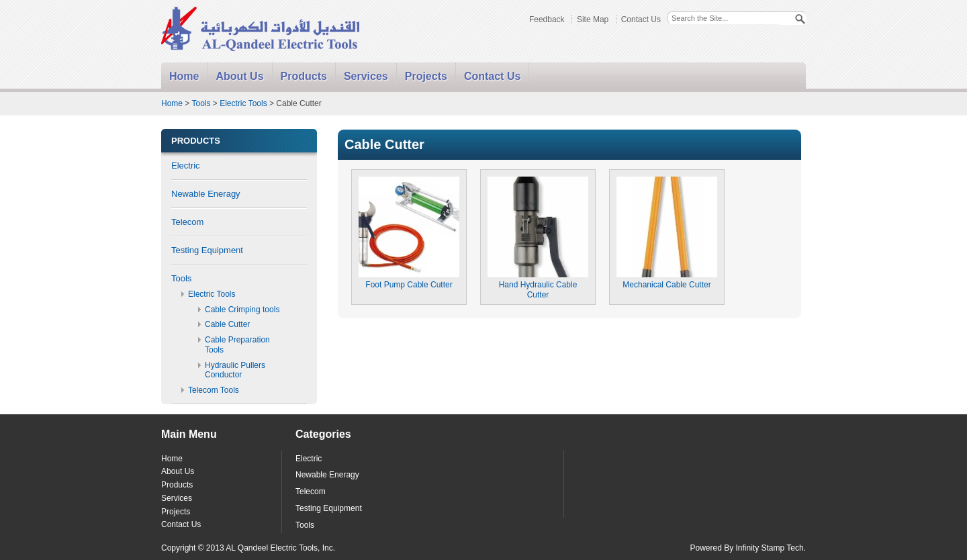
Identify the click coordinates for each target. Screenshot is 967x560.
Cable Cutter (227, 324)
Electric (186, 166)
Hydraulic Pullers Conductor (235, 370)
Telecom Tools (214, 390)
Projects (426, 76)
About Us (239, 76)
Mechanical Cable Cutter (667, 280)
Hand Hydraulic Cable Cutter (538, 285)
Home (184, 76)
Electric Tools (243, 103)
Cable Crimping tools (242, 310)
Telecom (187, 222)
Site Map (593, 19)
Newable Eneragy (206, 194)
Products (304, 76)
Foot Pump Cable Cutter (409, 280)
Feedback (547, 19)
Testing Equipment (207, 250)
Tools (201, 103)
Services (366, 76)
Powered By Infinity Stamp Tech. (748, 548)
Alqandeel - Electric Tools (261, 30)
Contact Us (641, 19)
